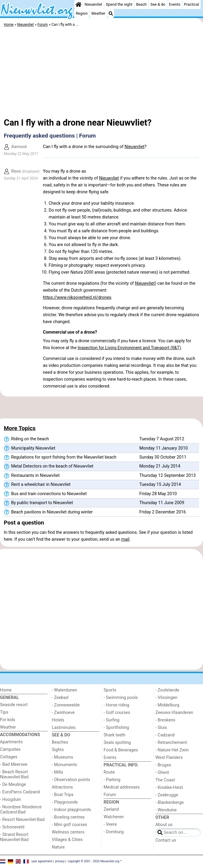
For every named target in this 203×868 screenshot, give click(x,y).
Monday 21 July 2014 (160, 466)
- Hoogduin (10, 800)
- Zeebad (60, 698)
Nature (58, 847)
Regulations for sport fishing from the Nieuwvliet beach (60, 457)
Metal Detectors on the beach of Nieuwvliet (49, 466)
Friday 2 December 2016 (162, 512)
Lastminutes (64, 728)
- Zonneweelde (66, 705)
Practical (191, 4)
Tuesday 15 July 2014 (160, 485)
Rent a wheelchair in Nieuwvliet (37, 485)
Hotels (58, 720)
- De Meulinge (13, 785)
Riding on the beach (26, 439)
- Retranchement (171, 743)
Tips (4, 712)
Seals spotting (117, 743)
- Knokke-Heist (169, 788)
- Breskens (165, 720)
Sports (110, 690)
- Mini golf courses (69, 825)
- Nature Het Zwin (172, 750)
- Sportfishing (116, 728)
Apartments (11, 742)
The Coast (165, 780)
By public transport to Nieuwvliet (38, 503)
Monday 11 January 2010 (163, 448)
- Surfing (112, 720)
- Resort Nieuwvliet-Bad (22, 820)
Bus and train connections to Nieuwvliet (45, 494)
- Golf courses (117, 713)
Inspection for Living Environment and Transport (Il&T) (129, 348)
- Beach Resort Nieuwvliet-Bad (14, 774)
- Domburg (114, 832)
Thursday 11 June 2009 (162, 503)
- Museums (62, 757)
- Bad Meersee (14, 764)
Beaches (60, 742)
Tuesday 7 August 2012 (162, 439)
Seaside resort (14, 705)
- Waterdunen (65, 690)
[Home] (78, 4)
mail (125, 539)
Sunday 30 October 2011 (163, 457)
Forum (110, 795)
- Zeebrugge (167, 795)
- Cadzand (165, 735)
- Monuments (65, 765)
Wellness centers (68, 832)
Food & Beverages (121, 750)
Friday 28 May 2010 (158, 494)
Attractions (62, 787)
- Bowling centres (68, 817)
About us (164, 825)
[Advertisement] (101, 73)
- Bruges (163, 765)
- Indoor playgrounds (71, 810)
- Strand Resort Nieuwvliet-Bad (14, 837)
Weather (98, 13)
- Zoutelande (167, 690)
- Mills (57, 772)
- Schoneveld (12, 827)
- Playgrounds (65, 802)
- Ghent (162, 773)
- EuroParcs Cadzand (20, 792)
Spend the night (119, 4)
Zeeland (111, 809)
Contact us (166, 840)
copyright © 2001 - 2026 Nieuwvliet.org (94, 861)
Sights (58, 750)
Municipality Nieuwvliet (30, 448)
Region (82, 13)
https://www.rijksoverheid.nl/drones (77, 297)
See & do (158, 4)
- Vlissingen (166, 698)
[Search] (111, 13)
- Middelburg (167, 705)
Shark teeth (115, 735)
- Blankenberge (170, 803)
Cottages (9, 757)
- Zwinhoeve (63, 713)
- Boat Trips (63, 795)
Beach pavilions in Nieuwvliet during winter (48, 512)
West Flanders (169, 758)
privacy (60, 861)
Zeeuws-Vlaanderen (174, 713)
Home (6, 690)
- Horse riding (116, 705)
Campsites (10, 749)
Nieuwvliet (93, 4)
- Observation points (71, 780)
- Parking (112, 780)
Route (109, 772)
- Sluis (161, 728)
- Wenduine (166, 810)
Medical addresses (122, 787)
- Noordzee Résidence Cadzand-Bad (21, 810)
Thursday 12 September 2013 (167, 476)
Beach (141, 4)
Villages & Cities (67, 840)
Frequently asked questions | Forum (50, 136)
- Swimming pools (121, 698)
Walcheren (114, 817)
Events (175, 4)
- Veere (110, 824)
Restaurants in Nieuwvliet (32, 476)
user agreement (42, 861)
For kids (8, 720)
